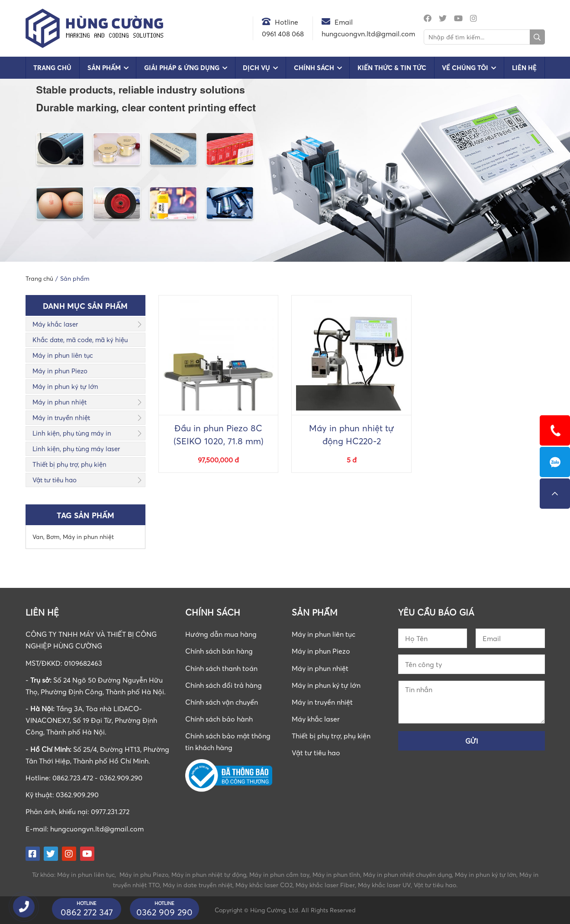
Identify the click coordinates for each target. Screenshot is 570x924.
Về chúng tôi (465, 68)
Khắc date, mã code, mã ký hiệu (80, 340)
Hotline (287, 22)
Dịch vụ (256, 68)
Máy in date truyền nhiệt (198, 885)
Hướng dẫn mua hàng (221, 634)
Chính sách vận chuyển (222, 702)
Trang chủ (52, 68)
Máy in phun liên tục (63, 355)
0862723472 (555, 462)
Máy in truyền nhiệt (61, 417)
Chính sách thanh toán (221, 668)
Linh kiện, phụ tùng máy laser (76, 449)
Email (344, 22)
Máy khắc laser (55, 324)
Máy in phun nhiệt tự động (209, 874)
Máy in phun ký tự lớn (65, 386)
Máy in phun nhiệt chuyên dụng (407, 874)
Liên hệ (524, 68)
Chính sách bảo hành (219, 719)
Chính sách (314, 68)
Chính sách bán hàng (219, 651)
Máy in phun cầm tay (279, 874)
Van (38, 537)
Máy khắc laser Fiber (325, 885)
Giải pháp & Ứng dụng (182, 68)
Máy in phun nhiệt (60, 402)
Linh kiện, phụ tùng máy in (72, 433)
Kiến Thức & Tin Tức (392, 68)
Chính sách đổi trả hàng (224, 685)
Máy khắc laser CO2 (264, 885)
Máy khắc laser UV (384, 885)
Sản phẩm (104, 68)
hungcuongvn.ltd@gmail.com (97, 829)
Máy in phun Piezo (60, 371)
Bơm (53, 537)
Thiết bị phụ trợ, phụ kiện (69, 464)
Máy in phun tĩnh (336, 874)
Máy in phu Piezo (144, 874)
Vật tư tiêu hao (55, 480)
